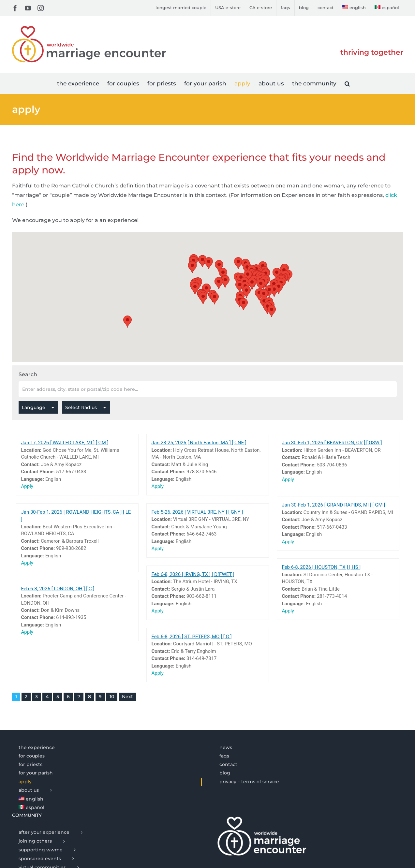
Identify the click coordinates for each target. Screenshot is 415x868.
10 (112, 697)
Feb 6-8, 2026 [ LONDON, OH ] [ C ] (58, 589)
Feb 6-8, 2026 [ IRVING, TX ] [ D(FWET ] (193, 574)
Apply (27, 486)
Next (127, 697)
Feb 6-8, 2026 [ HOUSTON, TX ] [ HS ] (321, 567)
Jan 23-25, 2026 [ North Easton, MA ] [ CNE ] (199, 443)
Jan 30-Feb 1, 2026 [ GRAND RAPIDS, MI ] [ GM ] (334, 505)
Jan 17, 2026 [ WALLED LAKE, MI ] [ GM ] (65, 443)
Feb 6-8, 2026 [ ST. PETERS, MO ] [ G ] (192, 637)
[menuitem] (354, 8)
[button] (347, 83)
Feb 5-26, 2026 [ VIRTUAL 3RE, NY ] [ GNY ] (197, 512)
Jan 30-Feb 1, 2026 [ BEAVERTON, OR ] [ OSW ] (332, 443)
